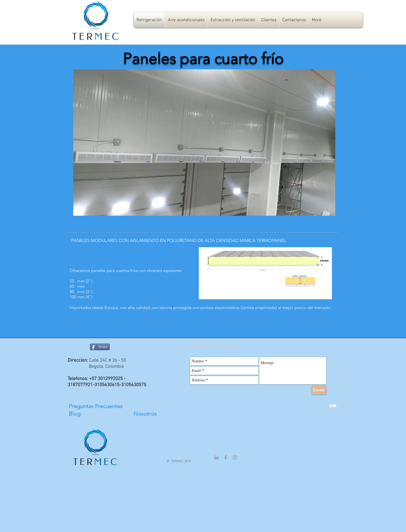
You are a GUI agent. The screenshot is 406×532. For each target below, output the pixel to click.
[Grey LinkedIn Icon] (217, 458)
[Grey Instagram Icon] (235, 458)
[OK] (333, 406)
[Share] (100, 347)
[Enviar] (319, 390)
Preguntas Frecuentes (96, 406)
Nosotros (145, 414)
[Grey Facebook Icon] (226, 458)
